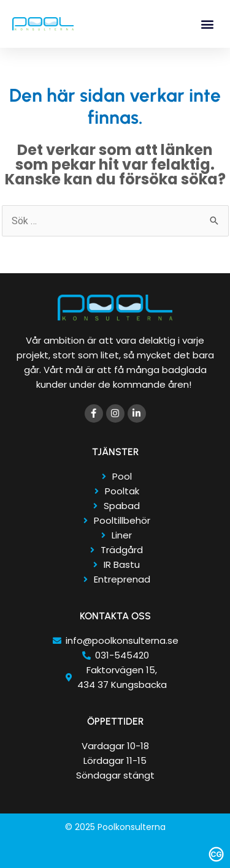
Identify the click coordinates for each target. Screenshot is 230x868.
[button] (208, 24)
